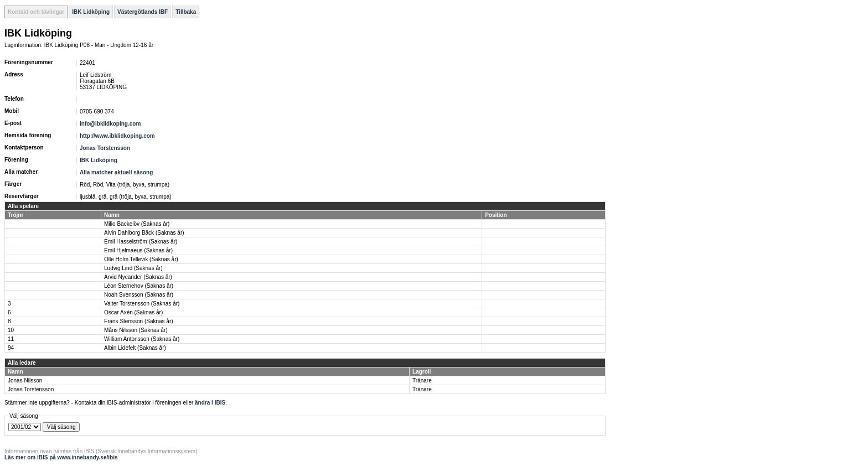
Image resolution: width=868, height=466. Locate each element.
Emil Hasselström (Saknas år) (141, 242)
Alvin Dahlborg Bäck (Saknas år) (144, 233)
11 (11, 339)
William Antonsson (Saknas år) (142, 339)
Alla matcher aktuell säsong (116, 172)
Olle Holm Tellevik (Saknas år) (141, 259)
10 (11, 330)
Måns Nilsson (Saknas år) (136, 330)
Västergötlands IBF (143, 12)
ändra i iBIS (210, 403)
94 (11, 348)
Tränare (422, 380)
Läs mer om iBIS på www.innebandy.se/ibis (61, 457)
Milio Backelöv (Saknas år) (137, 224)
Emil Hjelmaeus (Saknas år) (138, 250)
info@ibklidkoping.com (110, 124)
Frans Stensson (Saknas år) (139, 321)
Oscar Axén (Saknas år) (133, 312)
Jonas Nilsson (25, 380)
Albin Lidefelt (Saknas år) (135, 348)
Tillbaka (186, 12)
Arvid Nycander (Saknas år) (138, 277)
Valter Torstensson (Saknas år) (142, 304)
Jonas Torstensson (105, 148)
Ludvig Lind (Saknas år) (133, 268)
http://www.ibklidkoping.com (117, 136)
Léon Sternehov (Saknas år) (139, 286)
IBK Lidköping (91, 12)
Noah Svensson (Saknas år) (139, 295)
